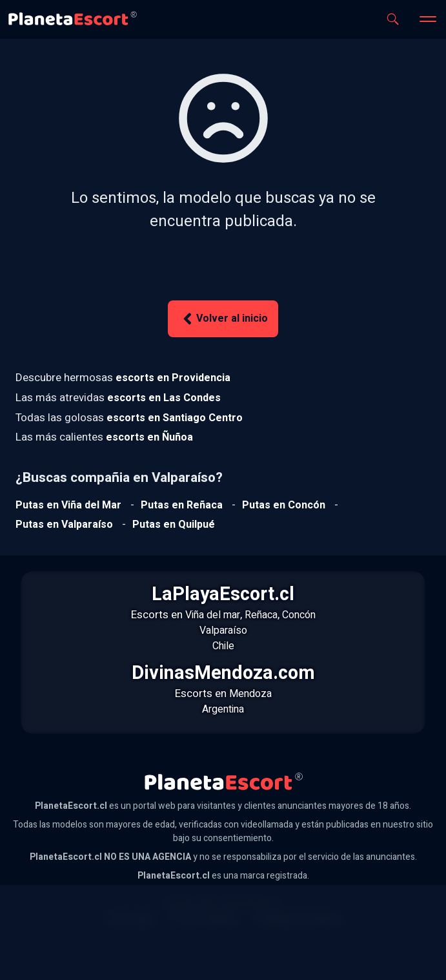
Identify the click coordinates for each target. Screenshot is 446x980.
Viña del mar (213, 615)
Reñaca (261, 615)
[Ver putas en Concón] (284, 505)
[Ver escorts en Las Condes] (164, 398)
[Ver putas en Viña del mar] (68, 505)
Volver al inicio (223, 319)
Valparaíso (223, 631)
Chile (223, 646)
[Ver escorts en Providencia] (173, 378)
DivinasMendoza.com (223, 673)
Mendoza (250, 694)
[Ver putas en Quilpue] (174, 525)
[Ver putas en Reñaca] (182, 505)
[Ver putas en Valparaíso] (64, 525)
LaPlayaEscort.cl (223, 594)
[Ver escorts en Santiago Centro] (175, 418)
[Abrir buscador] (393, 19)
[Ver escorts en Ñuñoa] (149, 437)
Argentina (223, 709)
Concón (299, 615)
